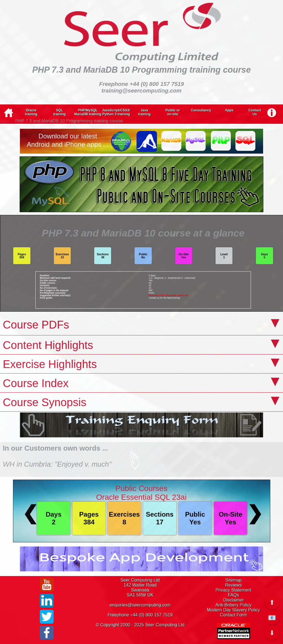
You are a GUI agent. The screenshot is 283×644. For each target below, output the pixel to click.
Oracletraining (31, 112)
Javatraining (144, 112)
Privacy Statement (234, 590)
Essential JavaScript (177, 295)
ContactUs (255, 112)
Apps (229, 110)
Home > (7, 121)
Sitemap (233, 580)
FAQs (234, 595)
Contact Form (233, 615)
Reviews (234, 585)
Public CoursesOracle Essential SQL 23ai (141, 493)
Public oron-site (172, 112)
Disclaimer (233, 600)
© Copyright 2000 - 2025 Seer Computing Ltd (140, 625)
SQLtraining (60, 112)
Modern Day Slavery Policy (234, 610)
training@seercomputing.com (141, 90)
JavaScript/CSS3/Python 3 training (116, 112)
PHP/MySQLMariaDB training (88, 112)
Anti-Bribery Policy (233, 605)
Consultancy (201, 110)
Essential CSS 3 (157, 295)
